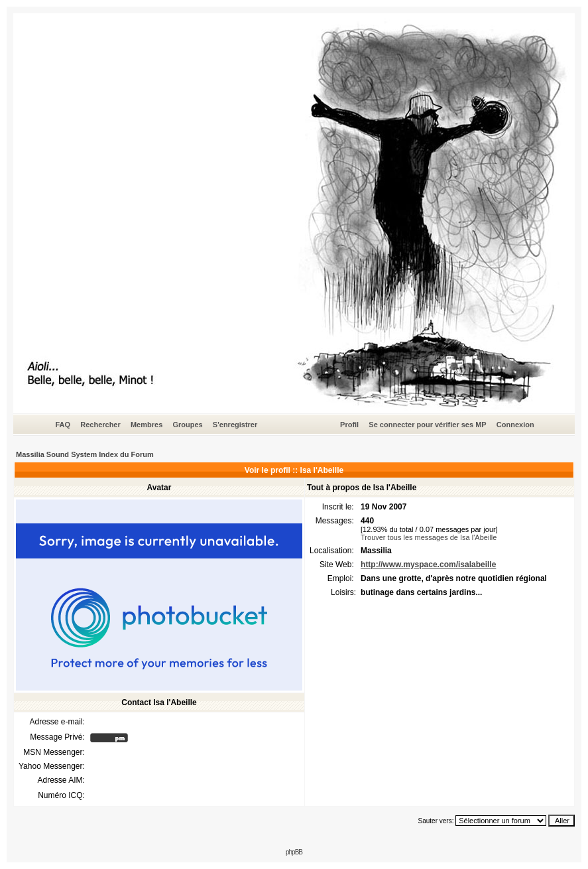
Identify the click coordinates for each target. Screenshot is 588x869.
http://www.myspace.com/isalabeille (428, 565)
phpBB (294, 852)
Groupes (187, 425)
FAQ (63, 425)
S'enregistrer (235, 425)
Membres (147, 425)
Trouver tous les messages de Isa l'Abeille (429, 537)
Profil (349, 425)
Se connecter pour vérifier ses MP (427, 425)
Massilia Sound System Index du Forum (85, 454)
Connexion (515, 425)
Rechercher (100, 425)
